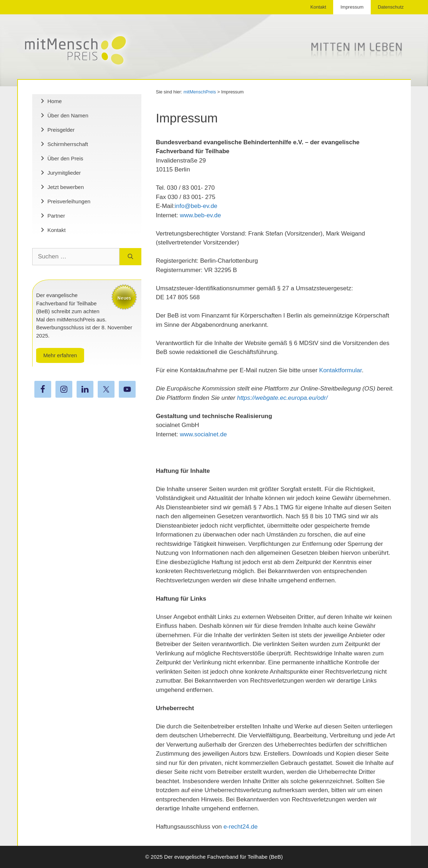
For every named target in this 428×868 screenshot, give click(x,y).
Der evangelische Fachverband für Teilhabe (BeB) (224, 857)
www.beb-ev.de (201, 215)
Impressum (352, 7)
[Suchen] (130, 257)
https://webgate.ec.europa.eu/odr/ (282, 398)
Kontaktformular (341, 370)
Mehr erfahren (60, 355)
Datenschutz (391, 7)
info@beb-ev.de (196, 206)
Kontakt (318, 7)
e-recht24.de (240, 827)
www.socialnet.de (203, 434)
